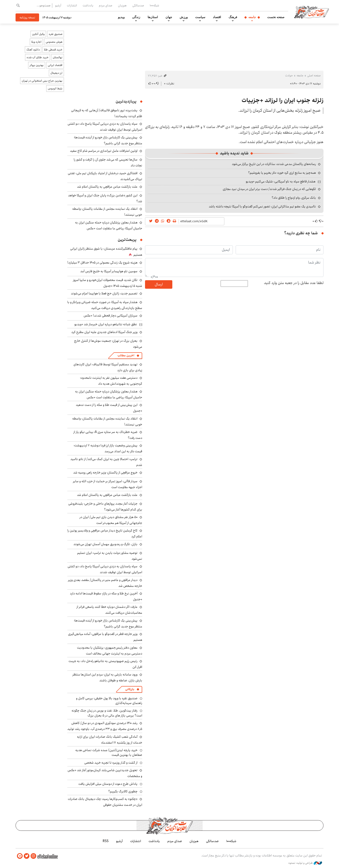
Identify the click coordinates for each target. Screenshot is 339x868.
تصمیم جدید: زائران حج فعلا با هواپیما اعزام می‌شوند (104, 293)
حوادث (289, 76)
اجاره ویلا (36, 42)
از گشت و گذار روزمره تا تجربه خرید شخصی (111, 763)
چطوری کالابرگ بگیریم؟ (123, 791)
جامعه (252, 17)
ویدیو (121, 17)
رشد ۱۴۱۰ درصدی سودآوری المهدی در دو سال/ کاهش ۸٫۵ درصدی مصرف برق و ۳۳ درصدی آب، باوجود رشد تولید (105, 726)
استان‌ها (153, 17)
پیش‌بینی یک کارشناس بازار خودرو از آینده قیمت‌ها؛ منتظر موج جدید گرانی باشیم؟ (108, 140)
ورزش (184, 17)
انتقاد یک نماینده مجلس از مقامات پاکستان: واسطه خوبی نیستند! (107, 422)
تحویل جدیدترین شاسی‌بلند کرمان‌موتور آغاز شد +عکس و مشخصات (105, 773)
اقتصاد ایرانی (55, 65)
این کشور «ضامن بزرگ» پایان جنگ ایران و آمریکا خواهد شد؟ (105, 198)
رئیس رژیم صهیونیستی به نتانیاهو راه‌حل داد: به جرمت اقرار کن (105, 664)
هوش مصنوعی (54, 42)
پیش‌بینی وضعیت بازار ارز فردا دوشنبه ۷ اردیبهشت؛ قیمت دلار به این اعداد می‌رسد (108, 448)
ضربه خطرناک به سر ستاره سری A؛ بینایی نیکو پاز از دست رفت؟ (108, 435)
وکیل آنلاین (38, 34)
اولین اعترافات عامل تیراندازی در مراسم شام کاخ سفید (104, 151)
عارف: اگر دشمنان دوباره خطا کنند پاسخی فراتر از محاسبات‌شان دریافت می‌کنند (109, 610)
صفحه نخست (276, 17)
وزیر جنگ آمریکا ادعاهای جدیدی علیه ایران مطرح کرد (104, 332)
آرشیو (58, 5)
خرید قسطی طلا (53, 50)
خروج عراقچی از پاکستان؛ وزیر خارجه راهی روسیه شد (105, 473)
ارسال (159, 284)
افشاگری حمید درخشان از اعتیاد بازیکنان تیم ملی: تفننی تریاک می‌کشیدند (105, 176)
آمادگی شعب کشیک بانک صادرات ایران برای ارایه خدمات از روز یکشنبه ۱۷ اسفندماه (110, 740)
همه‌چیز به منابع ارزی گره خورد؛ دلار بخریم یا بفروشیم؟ (282, 173)
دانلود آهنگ (33, 50)
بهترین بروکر (37, 65)
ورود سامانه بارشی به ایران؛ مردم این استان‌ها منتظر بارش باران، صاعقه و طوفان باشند (107, 677)
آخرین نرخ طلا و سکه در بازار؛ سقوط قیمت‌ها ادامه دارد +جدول (106, 596)
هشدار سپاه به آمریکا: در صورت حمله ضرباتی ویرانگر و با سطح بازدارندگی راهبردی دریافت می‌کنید (105, 305)
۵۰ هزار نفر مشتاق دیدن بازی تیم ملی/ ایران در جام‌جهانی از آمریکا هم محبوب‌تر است (111, 520)
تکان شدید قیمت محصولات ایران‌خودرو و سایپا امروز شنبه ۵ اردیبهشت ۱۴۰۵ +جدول (108, 283)
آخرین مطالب (126, 356)
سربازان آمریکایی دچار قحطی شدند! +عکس (111, 316)
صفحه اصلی (314, 76)
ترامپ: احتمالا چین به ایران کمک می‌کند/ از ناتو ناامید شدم (106, 462)
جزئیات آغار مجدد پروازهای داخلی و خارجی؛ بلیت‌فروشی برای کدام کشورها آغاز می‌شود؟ (105, 507)
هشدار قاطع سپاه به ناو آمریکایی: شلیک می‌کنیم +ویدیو (281, 181)
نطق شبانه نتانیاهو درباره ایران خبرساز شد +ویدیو (106, 324)
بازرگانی (130, 689)
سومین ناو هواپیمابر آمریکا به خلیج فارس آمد (109, 271)
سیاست (200, 17)
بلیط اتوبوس (55, 88)
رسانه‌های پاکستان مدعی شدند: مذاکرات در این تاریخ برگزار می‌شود (274, 164)
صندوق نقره (56, 34)
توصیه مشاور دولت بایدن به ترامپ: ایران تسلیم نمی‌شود (110, 556)
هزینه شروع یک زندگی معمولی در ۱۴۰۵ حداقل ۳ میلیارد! (102, 263)
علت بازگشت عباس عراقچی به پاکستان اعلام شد (107, 187)
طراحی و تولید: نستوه (305, 863)
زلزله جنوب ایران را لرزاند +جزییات (282, 100)
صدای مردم (106, 5)
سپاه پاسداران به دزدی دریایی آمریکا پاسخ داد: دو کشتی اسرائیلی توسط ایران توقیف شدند (105, 127)
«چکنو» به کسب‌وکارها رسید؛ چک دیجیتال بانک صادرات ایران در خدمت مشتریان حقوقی (105, 802)
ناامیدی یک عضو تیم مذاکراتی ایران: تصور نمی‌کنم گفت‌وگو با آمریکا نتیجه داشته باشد (262, 206)
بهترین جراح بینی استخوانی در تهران (42, 81)
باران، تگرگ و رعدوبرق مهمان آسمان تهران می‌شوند (105, 544)
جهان (169, 17)
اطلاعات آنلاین (312, 12)
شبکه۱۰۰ (154, 5)
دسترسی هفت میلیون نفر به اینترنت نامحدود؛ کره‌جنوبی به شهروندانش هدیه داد (111, 381)
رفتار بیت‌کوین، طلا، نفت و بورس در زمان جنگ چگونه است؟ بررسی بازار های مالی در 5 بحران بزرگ (107, 713)
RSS (106, 841)
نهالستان (58, 57)
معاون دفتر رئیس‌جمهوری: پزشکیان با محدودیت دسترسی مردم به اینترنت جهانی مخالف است (110, 651)
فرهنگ (233, 17)
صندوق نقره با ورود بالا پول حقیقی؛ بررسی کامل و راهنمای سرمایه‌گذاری (109, 701)
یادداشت (88, 5)
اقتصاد (217, 17)
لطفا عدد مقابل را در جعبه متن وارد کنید (294, 283)
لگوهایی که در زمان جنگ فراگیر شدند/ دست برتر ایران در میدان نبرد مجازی (269, 189)
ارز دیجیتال (56, 73)
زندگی (136, 17)
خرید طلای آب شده (38, 57)
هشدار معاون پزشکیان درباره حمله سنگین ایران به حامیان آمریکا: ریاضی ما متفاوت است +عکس (109, 225)
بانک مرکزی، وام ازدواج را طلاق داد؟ (294, 198)
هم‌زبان (122, 5)
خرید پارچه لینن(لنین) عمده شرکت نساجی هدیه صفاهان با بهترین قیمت (109, 753)
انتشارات (72, 5)
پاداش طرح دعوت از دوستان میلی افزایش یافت (108, 784)
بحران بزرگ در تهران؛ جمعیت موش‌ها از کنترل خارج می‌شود (108, 344)
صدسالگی (138, 5)
